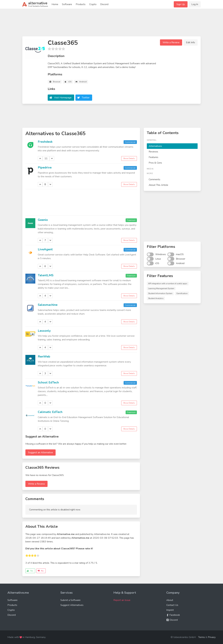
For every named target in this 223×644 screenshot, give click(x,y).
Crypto (93, 4)
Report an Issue (122, 600)
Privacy (212, 637)
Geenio (43, 220)
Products (81, 4)
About (170, 600)
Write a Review (171, 42)
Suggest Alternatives (72, 605)
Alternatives (155, 146)
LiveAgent (45, 249)
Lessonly (44, 331)
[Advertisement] (111, 24)
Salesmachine (48, 305)
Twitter (86, 98)
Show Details (129, 158)
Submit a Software (70, 600)
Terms (202, 637)
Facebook (173, 615)
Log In (195, 4)
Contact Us (172, 605)
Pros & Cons (155, 163)
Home (55, 4)
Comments (154, 179)
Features (153, 157)
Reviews (153, 152)
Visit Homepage (63, 98)
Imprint (170, 610)
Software (67, 4)
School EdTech (48, 382)
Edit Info (190, 42)
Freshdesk (45, 142)
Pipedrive (45, 167)
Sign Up (181, 4)
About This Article (158, 185)
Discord (104, 4)
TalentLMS (46, 275)
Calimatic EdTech (50, 412)
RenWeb (44, 357)
